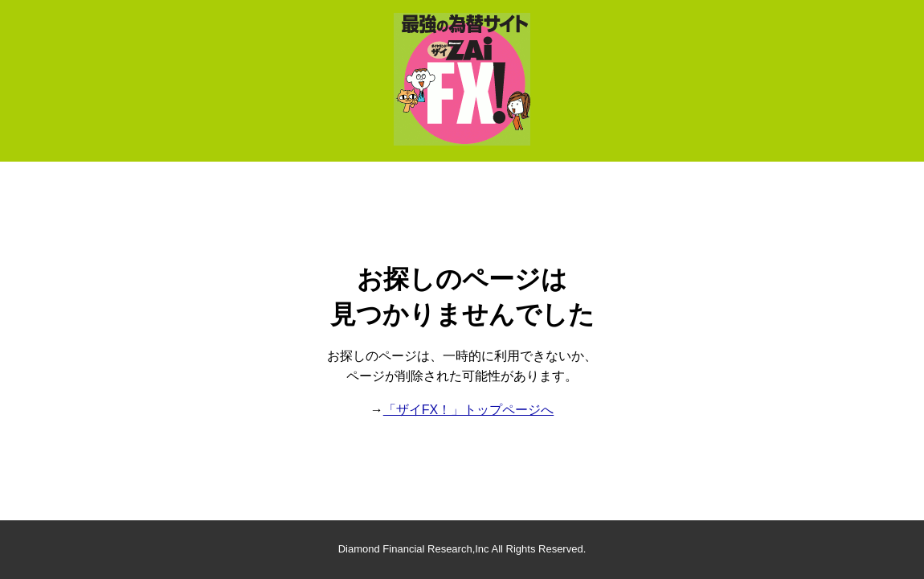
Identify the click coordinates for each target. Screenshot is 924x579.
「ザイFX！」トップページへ (468, 410)
